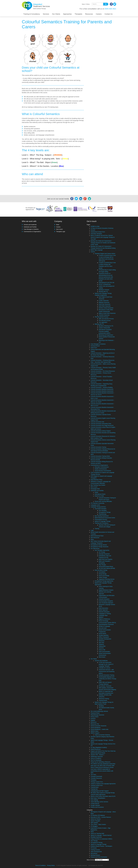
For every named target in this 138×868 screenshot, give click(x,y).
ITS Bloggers (94, 826)
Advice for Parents (96, 819)
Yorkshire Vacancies (104, 315)
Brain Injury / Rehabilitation (98, 798)
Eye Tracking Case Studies (98, 485)
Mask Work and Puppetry (106, 559)
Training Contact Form (97, 785)
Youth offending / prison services (99, 802)
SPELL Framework (104, 637)
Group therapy (103, 574)
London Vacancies (104, 301)
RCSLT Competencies (105, 284)
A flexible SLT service (104, 668)
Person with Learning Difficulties (103, 501)
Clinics (88, 4)
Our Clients (56, 14)
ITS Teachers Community (98, 503)
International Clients (100, 494)
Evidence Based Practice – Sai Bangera (101, 846)
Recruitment (94, 853)
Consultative (102, 572)
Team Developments (96, 852)
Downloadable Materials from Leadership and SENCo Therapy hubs (107, 679)
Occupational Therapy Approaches (104, 581)
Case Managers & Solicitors (31, 229)
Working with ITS (103, 292)
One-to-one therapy (104, 576)
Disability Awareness (96, 837)
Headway (101, 706)
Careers (99, 14)
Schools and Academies (30, 225)
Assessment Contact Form (98, 232)
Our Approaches (95, 548)
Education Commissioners (102, 467)
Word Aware (102, 657)
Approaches (67, 14)
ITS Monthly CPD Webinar (98, 815)
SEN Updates (94, 823)
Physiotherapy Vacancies (97, 715)
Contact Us (109, 14)
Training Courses (95, 850)
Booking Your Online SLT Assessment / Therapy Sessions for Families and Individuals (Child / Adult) (103, 243)
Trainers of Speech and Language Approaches (103, 784)
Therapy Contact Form (97, 782)
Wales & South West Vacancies (107, 313)
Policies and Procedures (97, 807)
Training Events (103, 700)
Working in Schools (104, 290)
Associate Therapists (96, 234)
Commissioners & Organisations (32, 232)
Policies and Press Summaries (99, 857)
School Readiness (96, 728)
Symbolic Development (105, 639)
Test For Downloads (96, 760)
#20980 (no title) (95, 226)
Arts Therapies (103, 510)
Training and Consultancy (102, 523)
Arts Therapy (94, 841)
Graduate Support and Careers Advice (105, 254)
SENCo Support (95, 733)
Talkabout (101, 644)
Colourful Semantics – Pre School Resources (103, 371)
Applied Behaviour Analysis (106, 590)
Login (92, 530)
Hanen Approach (103, 610)
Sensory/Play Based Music (106, 567)
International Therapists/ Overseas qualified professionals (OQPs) (105, 331)
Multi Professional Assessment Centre (105, 518)
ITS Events (94, 848)
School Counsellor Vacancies (99, 726)
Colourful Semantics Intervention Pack (101, 424)
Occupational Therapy (105, 512)
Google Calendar (95, 805)
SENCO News (95, 731)
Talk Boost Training (104, 699)
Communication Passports (106, 601)
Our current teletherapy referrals (99, 711)
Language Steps (103, 615)
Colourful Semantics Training (98, 447)
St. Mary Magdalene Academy (99, 747)
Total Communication (104, 652)
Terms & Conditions (96, 758)
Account (93, 230)
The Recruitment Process (102, 317)
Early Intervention (103, 608)
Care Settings (94, 800)
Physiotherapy (103, 514)
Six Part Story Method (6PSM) (107, 568)
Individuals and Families (30, 227)
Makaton (101, 617)
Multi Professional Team (97, 536)
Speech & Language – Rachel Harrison (101, 835)
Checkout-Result (95, 346)
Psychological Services (101, 520)
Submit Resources (96, 749)
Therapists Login (61, 232)
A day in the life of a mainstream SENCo (101, 839)
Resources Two (95, 724)
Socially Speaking (104, 635)
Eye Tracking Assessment (102, 516)
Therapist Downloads (96, 776)
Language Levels (95, 505)
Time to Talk (102, 650)
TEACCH (101, 648)
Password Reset (95, 713)
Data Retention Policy (96, 480)
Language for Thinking (105, 614)
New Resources (95, 538)
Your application (103, 322)
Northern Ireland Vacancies (106, 308)
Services (46, 14)
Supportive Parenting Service (107, 579)
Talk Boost (102, 641)
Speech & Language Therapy (103, 521)
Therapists (78, 14)
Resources (89, 14)
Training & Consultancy (32, 14)
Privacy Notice (95, 717)
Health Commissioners (101, 469)
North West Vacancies (105, 306)
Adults (96, 492)
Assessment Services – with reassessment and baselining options (107, 672)
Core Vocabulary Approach (106, 603)
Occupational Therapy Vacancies (100, 547)
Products (93, 719)
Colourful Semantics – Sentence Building (102, 387)
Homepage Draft (95, 489)
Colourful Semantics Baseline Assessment (102, 389)
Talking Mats (102, 646)
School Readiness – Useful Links (100, 729)
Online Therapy (103, 577)
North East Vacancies (105, 304)
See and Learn (103, 628)
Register (93, 720)
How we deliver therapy (101, 570)
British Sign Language (97, 250)
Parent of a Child (99, 496)
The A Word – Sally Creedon (98, 824)
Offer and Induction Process (106, 319)
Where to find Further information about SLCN (103, 796)
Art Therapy (102, 552)
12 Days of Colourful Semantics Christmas (102, 228)
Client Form (94, 348)
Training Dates (95, 787)
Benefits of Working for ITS (106, 326)
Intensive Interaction (104, 612)
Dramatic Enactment (104, 554)
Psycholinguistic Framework (106, 624)
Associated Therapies (101, 509)
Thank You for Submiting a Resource (101, 762)
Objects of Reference (104, 619)
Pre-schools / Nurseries (105, 686)
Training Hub (94, 789)
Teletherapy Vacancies (97, 757)
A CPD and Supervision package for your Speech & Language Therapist (106, 664)
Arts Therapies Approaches (102, 550)
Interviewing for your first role (106, 283)
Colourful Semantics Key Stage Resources (102, 425)
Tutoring (97, 529)
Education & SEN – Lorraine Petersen (101, 817)
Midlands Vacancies (104, 302)
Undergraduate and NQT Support (100, 791)
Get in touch (59, 229)
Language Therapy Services (98, 507)
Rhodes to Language (104, 626)
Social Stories (102, 634)
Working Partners (95, 855)
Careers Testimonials (104, 328)
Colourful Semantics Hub (97, 422)
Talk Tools (101, 643)
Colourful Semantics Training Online (100, 456)
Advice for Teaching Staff (97, 834)
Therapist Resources (96, 778)
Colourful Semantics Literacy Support (101, 431)
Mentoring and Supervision (106, 335)
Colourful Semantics (104, 599)
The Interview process (105, 321)
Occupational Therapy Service (99, 545)
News (83, 4)
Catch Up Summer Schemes (102, 735)
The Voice (93, 775)
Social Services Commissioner (103, 471)
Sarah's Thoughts (95, 821)
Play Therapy (102, 565)
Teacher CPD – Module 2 (97, 755)
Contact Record (95, 804)
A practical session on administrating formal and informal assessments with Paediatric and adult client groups (106, 277)
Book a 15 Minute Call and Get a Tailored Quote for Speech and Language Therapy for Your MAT (103, 237)
